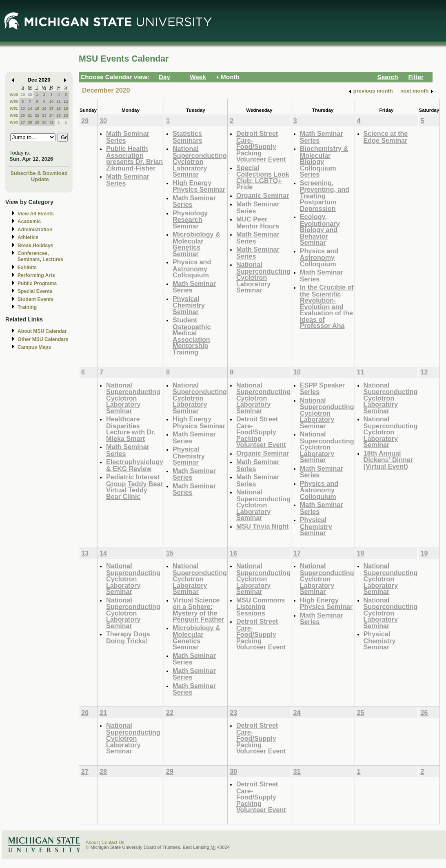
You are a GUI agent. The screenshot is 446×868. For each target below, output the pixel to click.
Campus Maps (34, 347)
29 (23, 94)
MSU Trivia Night (262, 526)
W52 (14, 115)
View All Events (36, 214)
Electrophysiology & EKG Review (135, 465)
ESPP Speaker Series (322, 389)
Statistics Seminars (187, 137)
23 (44, 115)
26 (66, 115)
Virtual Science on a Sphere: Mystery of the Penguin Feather (199, 610)
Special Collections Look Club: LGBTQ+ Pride (263, 177)
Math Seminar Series (128, 137)
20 (23, 115)
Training (27, 307)
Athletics (28, 237)
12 (66, 101)
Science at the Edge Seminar (386, 137)
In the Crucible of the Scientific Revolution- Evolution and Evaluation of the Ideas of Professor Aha (327, 306)
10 (52, 101)
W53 (14, 122)
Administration (35, 230)
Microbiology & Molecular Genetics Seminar (196, 244)
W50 (14, 101)
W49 (14, 94)
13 (23, 108)
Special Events (35, 291)
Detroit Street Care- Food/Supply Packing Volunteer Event (261, 146)
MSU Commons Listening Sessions (261, 607)
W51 (14, 108)
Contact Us (113, 842)
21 (30, 115)
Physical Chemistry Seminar (189, 305)
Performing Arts (36, 275)
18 (59, 108)
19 (66, 108)
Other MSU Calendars (43, 339)
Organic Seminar (263, 195)
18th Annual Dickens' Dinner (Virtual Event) (388, 460)
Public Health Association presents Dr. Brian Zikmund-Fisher (134, 158)
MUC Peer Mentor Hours (258, 223)
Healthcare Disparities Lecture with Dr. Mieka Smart (131, 429)
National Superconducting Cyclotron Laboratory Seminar (200, 161)
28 (30, 122)
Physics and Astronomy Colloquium (192, 268)
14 (30, 108)
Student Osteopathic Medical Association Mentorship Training (192, 336)
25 (59, 115)
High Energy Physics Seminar (199, 186)
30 (30, 94)
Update (40, 179)
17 (52, 108)
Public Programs (37, 283)
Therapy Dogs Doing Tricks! (128, 637)
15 (37, 108)
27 (23, 122)
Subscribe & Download (39, 173)
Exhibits (27, 268)
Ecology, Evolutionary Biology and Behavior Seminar (320, 229)
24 (52, 115)
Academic (29, 221)
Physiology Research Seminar (190, 219)
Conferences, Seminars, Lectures (40, 256)
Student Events (36, 299)
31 (52, 122)
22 (37, 115)
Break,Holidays (36, 246)
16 (44, 108)
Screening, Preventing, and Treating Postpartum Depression (325, 196)
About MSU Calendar (42, 331)
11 (59, 101)
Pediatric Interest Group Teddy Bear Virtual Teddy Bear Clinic (135, 487)
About (92, 842)
